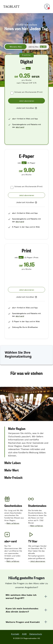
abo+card (20, 127)
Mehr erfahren (13, 523)
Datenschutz (36, 634)
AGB (24, 634)
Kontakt (15, 634)
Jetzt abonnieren (38, 561)
